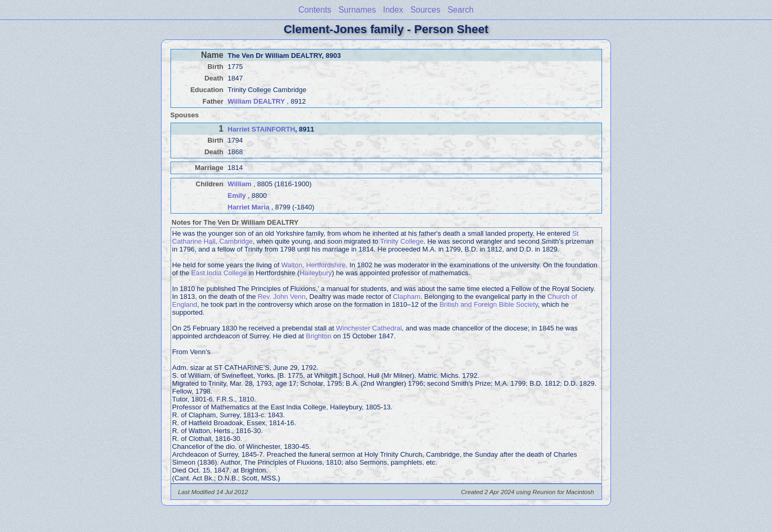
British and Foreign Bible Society (489, 304)
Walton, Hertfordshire (313, 265)
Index (393, 10)
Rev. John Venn (282, 297)
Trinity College (402, 241)
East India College (219, 273)
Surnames (357, 10)
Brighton (318, 336)
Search (460, 10)
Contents (315, 10)
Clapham (407, 297)
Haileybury (315, 273)
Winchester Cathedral (369, 328)
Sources (425, 10)
